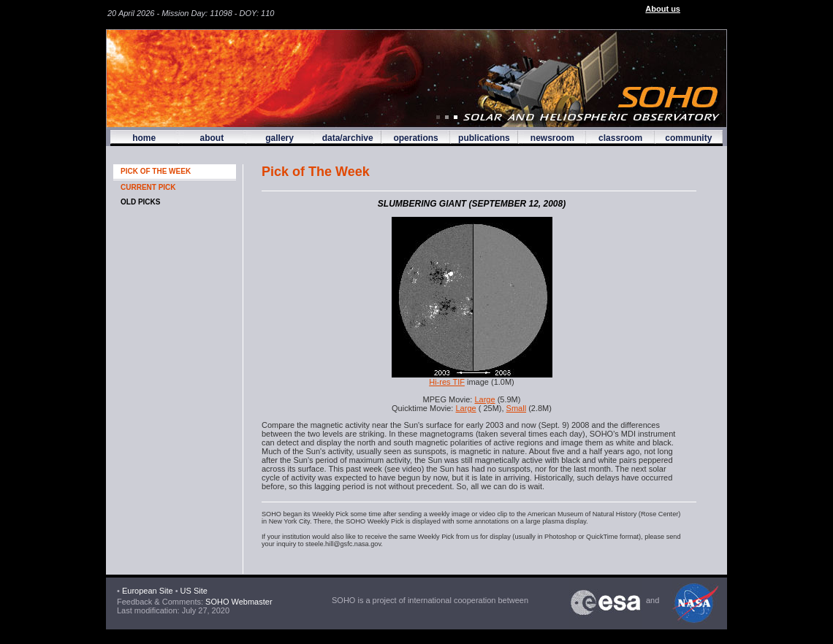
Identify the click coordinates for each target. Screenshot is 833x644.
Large (484, 399)
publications (484, 138)
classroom (620, 138)
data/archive (348, 138)
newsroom (552, 138)
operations (415, 138)
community (688, 138)
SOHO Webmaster (238, 602)
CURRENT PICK (148, 187)
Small (517, 408)
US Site (194, 591)
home (144, 138)
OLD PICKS (140, 202)
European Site (148, 591)
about (212, 138)
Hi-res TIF (447, 382)
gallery (279, 138)
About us (663, 9)
